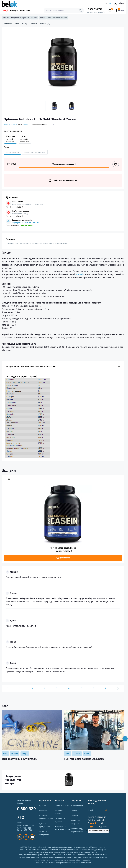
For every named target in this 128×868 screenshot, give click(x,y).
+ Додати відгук (63, 558)
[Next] (125, 739)
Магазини (25, 10)
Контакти (43, 811)
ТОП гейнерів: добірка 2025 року (84, 759)
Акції (5, 10)
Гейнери (74, 816)
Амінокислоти (77, 806)
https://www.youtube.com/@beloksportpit (32, 837)
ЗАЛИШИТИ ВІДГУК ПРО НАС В (98, 831)
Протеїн (34, 18)
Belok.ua (6, 18)
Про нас (43, 806)
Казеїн (42, 18)
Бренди (14, 10)
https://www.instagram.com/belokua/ (20, 837)
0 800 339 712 (26, 813)
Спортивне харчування (20, 18)
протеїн (80, 274)
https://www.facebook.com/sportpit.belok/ (26, 837)
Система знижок (62, 806)
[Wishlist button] (116, 164)
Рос (110, 3)
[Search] (80, 11)
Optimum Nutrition (10, 125)
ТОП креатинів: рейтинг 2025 (19, 759)
